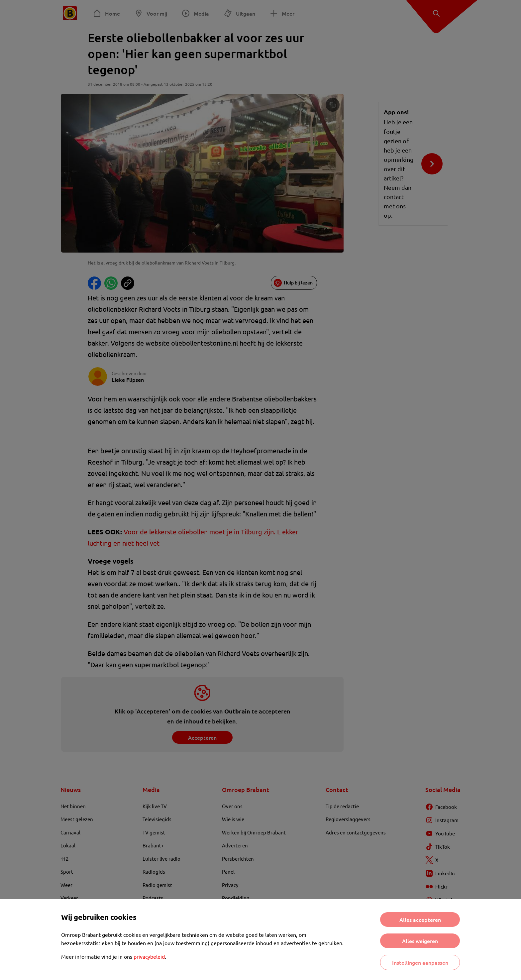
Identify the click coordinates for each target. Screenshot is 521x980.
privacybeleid (149, 956)
